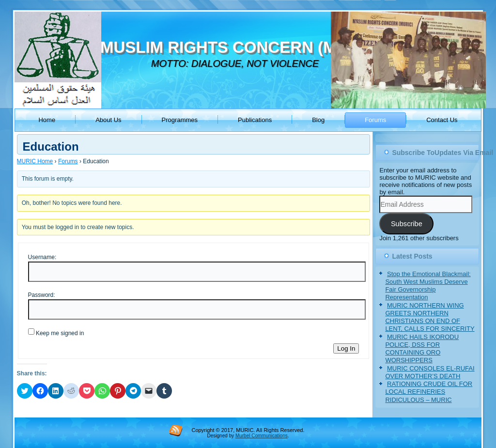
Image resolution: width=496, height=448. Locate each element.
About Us (108, 120)
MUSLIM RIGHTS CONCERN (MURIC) (240, 47)
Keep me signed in (60, 333)
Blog (318, 120)
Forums (375, 120)
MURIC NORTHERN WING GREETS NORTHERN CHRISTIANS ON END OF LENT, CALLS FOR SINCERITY (430, 317)
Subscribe (407, 224)
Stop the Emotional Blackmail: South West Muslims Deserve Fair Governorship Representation (428, 286)
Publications (255, 120)
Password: (42, 295)
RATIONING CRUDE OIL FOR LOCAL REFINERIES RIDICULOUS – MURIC (429, 392)
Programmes (180, 120)
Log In (346, 348)
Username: (42, 257)
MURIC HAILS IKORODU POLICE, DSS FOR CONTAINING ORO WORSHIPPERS (422, 349)
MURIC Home (35, 161)
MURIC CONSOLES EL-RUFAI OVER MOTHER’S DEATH (430, 372)
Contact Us (442, 120)
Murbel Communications (262, 436)
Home (47, 120)
